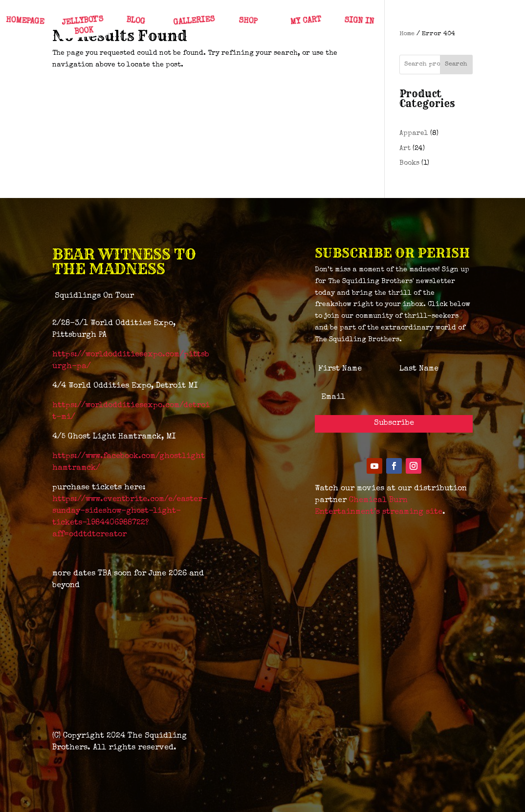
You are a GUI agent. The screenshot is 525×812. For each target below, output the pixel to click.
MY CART (305, 22)
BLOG (135, 22)
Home (407, 34)
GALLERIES (194, 21)
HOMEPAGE (25, 22)
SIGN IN (359, 21)
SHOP (248, 22)
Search (456, 64)
